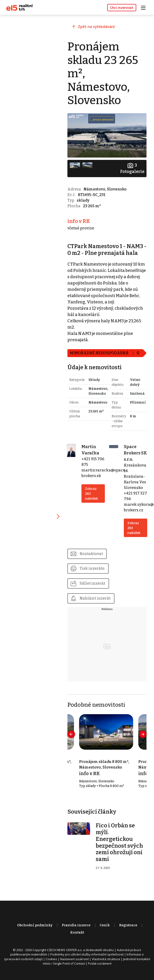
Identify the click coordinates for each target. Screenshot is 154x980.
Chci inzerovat (122, 8)
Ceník (105, 931)
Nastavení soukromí (74, 965)
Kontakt (77, 938)
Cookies (51, 965)
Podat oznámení (100, 969)
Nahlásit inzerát (97, 603)
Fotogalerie (132, 168)
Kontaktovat (93, 559)
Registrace (128, 931)
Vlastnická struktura (106, 965)
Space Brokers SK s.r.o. (133, 458)
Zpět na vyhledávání (98, 27)
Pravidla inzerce (76, 931)
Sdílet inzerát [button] (94, 588)
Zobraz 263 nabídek (93, 498)
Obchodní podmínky (35, 931)
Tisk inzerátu (94, 574)
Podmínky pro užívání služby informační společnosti (87, 960)
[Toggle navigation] (145, 7)
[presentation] (73, 740)
